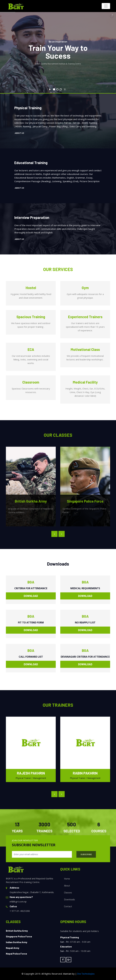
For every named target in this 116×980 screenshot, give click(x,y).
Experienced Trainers (85, 317)
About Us (19, 133)
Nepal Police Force (16, 954)
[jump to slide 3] (61, 89)
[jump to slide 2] (57, 89)
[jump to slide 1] (54, 89)
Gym (85, 288)
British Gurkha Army (17, 931)
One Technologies (86, 974)
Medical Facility (85, 382)
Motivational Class (85, 349)
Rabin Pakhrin (85, 773)
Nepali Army (13, 948)
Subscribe (86, 854)
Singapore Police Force (19, 936)
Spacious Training (31, 317)
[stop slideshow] (65, 89)
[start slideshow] (50, 89)
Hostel (31, 288)
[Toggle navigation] (106, 6)
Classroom (31, 382)
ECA (31, 349)
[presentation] (54, 534)
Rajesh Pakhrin (31, 773)
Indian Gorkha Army (17, 942)
